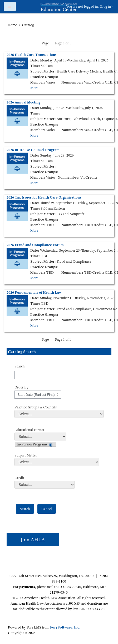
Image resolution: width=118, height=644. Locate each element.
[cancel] (47, 509)
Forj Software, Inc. (65, 627)
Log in (106, 6)
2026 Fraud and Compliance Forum (35, 245)
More (34, 88)
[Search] (38, 375)
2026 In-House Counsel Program (33, 150)
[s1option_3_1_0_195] (38, 395)
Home (12, 25)
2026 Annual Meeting (23, 102)
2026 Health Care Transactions (32, 55)
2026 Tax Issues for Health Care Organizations (44, 197)
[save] (25, 509)
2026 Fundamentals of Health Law (34, 292)
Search (20, 366)
